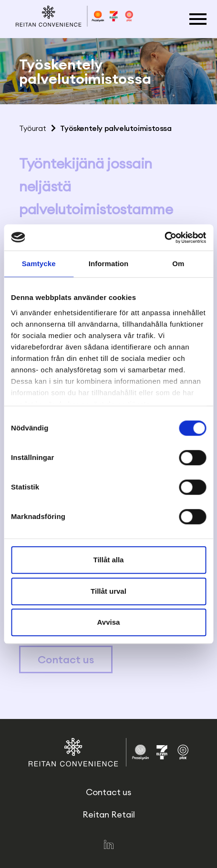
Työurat (32, 128)
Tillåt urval (108, 591)
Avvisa (109, 622)
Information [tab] (109, 264)
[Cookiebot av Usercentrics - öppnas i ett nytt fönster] (164, 238)
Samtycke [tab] (39, 264)
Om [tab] (178, 264)
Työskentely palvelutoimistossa (116, 128)
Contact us (66, 659)
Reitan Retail (109, 814)
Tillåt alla (109, 560)
